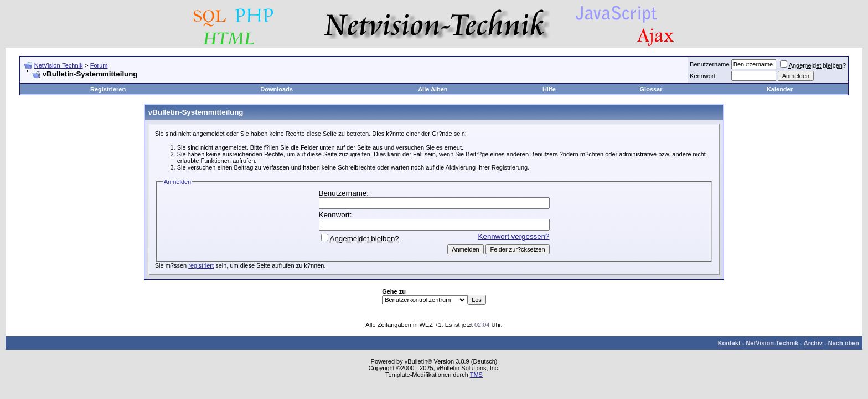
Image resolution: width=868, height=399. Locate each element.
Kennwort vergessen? (514, 236)
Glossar (651, 89)
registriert (201, 265)
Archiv (813, 343)
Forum (99, 65)
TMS (476, 375)
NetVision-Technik (59, 65)
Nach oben (844, 343)
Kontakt (729, 343)
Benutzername (710, 64)
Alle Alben (433, 89)
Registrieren (108, 89)
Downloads (277, 89)
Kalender (780, 89)
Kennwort (702, 76)
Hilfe (549, 89)
